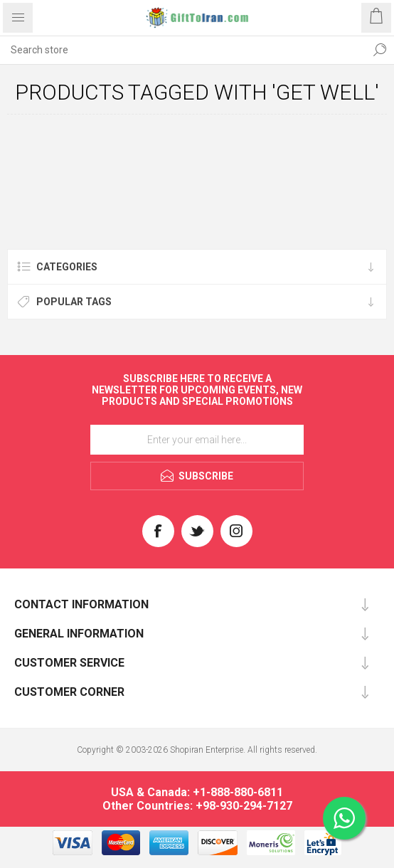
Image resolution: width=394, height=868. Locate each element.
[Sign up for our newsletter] (197, 440)
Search (380, 50)
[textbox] (183, 50)
